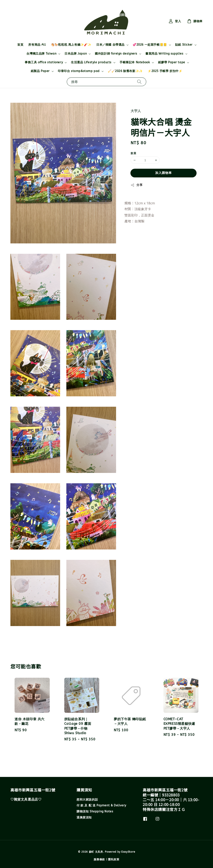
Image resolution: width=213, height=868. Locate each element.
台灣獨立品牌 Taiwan (41, 54)
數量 (133, 153)
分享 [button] (137, 185)
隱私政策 (114, 859)
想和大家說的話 (87, 800)
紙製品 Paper (40, 71)
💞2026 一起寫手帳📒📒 (150, 45)
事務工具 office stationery (44, 62)
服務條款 (99, 859)
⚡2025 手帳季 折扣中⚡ (165, 71)
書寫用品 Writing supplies (164, 54)
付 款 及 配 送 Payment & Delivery (101, 805)
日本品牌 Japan (76, 54)
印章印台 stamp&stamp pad (79, 71)
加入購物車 (163, 173)
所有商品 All (37, 45)
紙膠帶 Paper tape (172, 62)
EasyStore (128, 852)
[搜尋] (139, 82)
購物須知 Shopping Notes (95, 811)
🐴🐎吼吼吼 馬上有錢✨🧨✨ (71, 45)
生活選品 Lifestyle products (91, 62)
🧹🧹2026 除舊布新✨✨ (125, 71)
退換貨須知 (84, 817)
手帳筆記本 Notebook (135, 62)
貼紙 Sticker (184, 45)
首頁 (20, 45)
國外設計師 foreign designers (116, 54)
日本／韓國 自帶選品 (110, 45)
